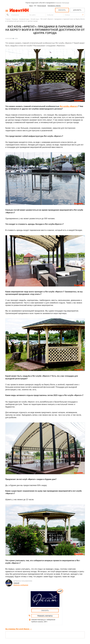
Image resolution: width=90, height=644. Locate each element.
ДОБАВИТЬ (77, 10)
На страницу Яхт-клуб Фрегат (19, 629)
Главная (8, 19)
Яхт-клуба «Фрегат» (69, 106)
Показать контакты (45, 616)
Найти (7, 15)
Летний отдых (35, 19)
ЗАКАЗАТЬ (62, 10)
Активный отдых (24, 19)
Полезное (15, 19)
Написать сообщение (21, 585)
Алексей (16, 583)
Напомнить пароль (54, 6)
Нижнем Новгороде (62, 3)
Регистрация (42, 6)
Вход (31, 6)
